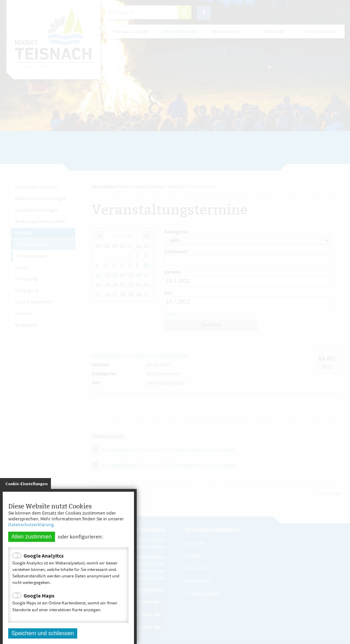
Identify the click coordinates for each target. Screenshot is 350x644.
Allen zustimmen (32, 537)
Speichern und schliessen (43, 633)
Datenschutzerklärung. (31, 524)
